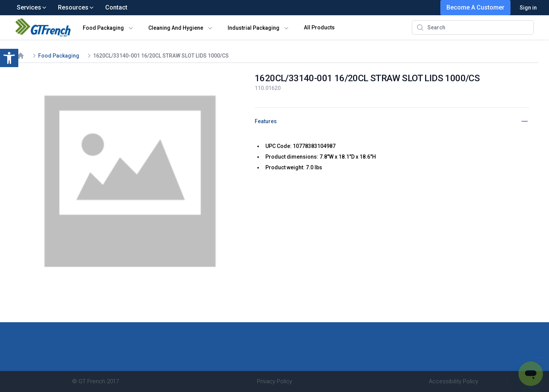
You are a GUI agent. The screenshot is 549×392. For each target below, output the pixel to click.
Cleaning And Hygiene (176, 28)
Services (32, 7)
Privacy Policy (274, 381)
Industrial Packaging (254, 28)
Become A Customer (475, 7)
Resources (76, 7)
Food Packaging (103, 28)
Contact (116, 7)
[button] (9, 58)
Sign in (528, 8)
